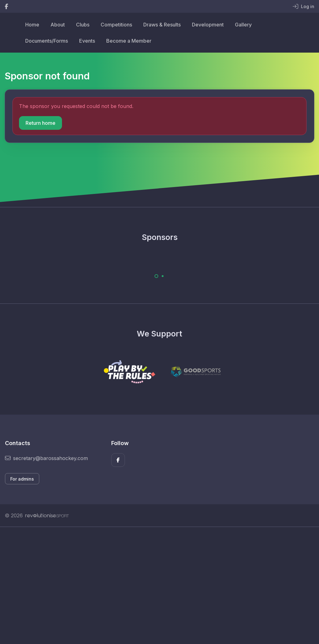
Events (87, 41)
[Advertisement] (159, 585)
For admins (22, 479)
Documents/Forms (47, 41)
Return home (40, 123)
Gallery (243, 25)
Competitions (116, 25)
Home (32, 25)
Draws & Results (162, 25)
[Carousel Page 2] (163, 276)
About (58, 25)
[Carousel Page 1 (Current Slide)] (156, 276)
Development (208, 25)
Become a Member (129, 41)
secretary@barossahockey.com (46, 458)
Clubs (83, 25)
